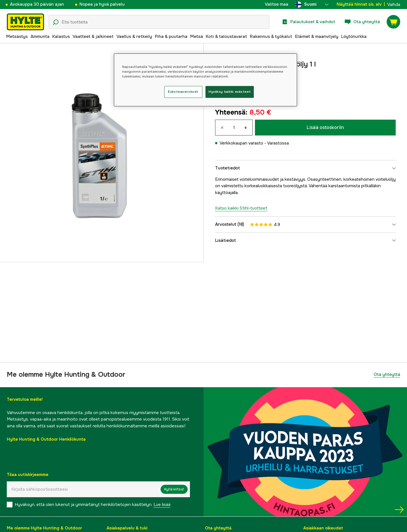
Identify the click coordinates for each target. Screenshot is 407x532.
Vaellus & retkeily (134, 36)
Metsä (197, 36)
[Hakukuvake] (56, 22)
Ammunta (40, 36)
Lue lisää (162, 505)
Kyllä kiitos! (174, 489)
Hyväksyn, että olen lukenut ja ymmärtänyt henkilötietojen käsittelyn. (93, 505)
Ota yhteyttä (387, 374)
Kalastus (61, 36)
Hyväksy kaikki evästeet (230, 92)
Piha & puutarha (171, 36)
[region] (205, 80)
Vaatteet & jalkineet (93, 36)
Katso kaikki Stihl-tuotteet (241, 208)
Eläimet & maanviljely (317, 36)
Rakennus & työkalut (271, 36)
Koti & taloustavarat (226, 36)
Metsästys (17, 36)
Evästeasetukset (183, 92)
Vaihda (394, 5)
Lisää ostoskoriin (325, 127)
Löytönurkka (354, 36)
